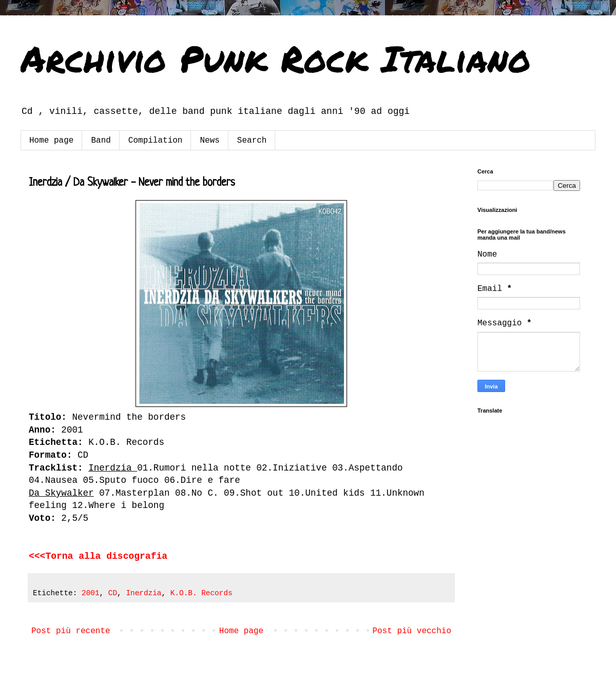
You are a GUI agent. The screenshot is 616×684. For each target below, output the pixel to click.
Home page (51, 141)
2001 (91, 593)
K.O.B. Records (201, 593)
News (209, 141)
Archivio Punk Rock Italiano (276, 58)
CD (113, 593)
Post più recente (71, 631)
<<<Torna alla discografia (98, 556)
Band (101, 141)
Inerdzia (143, 593)
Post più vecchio (412, 631)
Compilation (156, 141)
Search (252, 141)
